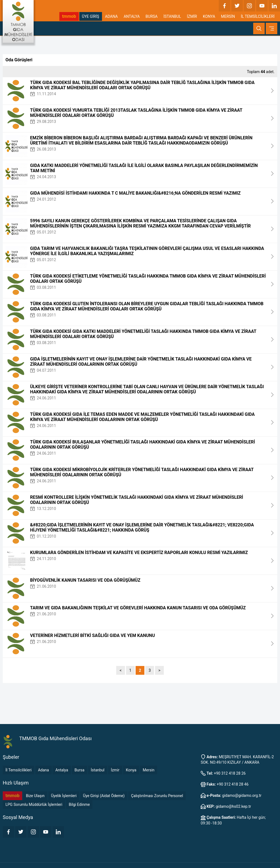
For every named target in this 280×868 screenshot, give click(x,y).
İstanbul (98, 770)
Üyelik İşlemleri (64, 796)
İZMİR (192, 16)
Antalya (62, 770)
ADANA (111, 16)
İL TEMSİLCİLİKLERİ (258, 16)
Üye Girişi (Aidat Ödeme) (104, 796)
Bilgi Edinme (79, 804)
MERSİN (228, 16)
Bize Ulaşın (35, 796)
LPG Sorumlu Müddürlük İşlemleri (34, 804)
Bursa (80, 770)
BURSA (151, 16)
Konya (131, 770)
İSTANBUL (172, 16)
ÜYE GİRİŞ (91, 16)
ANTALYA (132, 16)
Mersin (149, 770)
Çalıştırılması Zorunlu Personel (157, 796)
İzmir (115, 770)
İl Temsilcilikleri (18, 770)
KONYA (209, 16)
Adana (43, 770)
